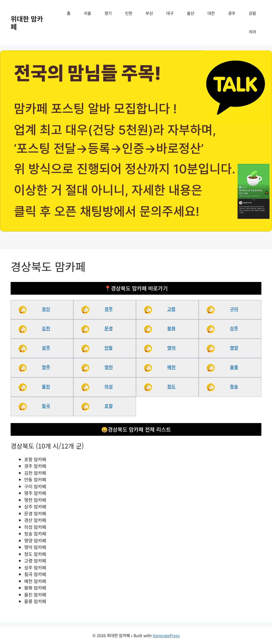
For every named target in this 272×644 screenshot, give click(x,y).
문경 (109, 328)
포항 (109, 406)
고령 (171, 309)
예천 (171, 367)
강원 (252, 13)
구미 (234, 309)
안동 (109, 348)
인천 (129, 13)
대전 (211, 13)
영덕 (171, 348)
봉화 (171, 328)
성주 (46, 348)
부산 (149, 13)
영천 (109, 367)
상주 (234, 328)
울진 (46, 386)
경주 (109, 309)
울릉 (234, 367)
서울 (88, 13)
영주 (46, 367)
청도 (171, 386)
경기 (108, 13)
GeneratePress (166, 635)
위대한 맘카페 (27, 23)
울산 (191, 13)
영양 (234, 348)
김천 (46, 328)
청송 (234, 386)
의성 (109, 386)
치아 (252, 32)
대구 (170, 13)
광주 (232, 13)
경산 (46, 309)
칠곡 (46, 406)
